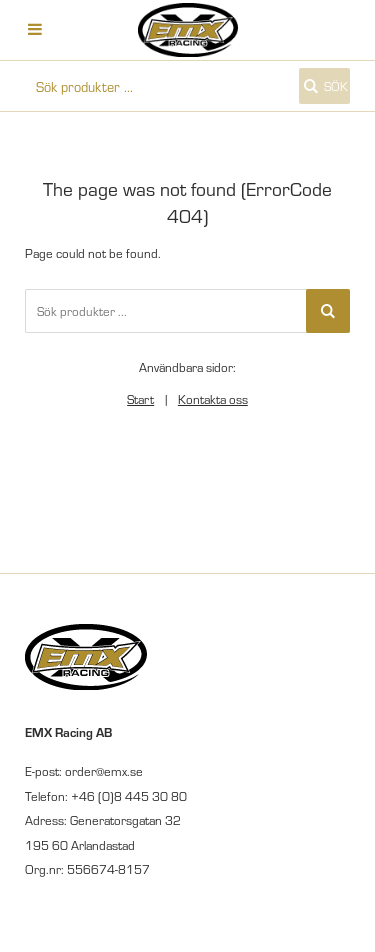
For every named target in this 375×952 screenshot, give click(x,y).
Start (140, 399)
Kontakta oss (213, 399)
